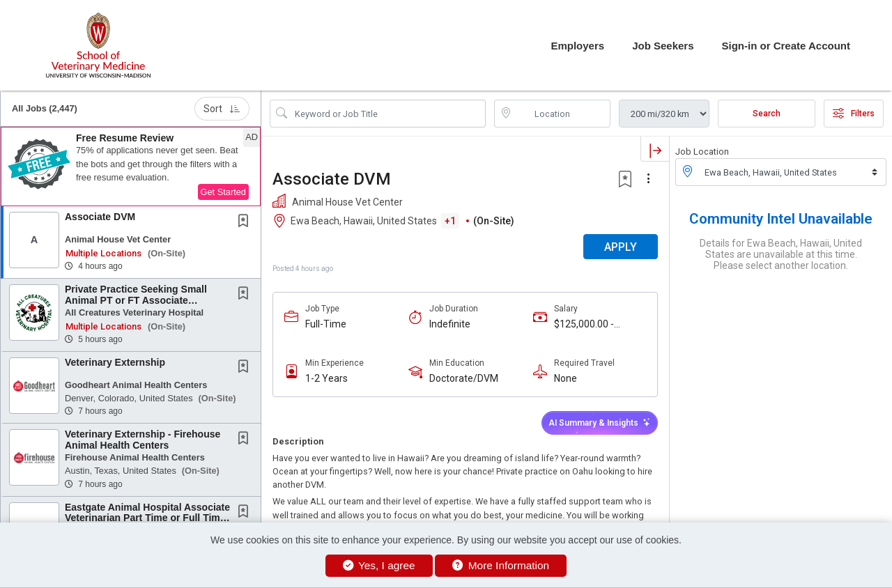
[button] (131, 167)
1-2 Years (326, 378)
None (566, 378)
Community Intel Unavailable (781, 219)
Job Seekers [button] (663, 46)
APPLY (621, 247)
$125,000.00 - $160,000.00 (584, 324)
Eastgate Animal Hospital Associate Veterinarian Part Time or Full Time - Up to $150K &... (148, 518)
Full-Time (326, 324)
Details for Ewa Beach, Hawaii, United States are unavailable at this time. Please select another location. (781, 254)
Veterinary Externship (115, 362)
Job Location (702, 152)
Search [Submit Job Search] (767, 114)
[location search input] (562, 114)
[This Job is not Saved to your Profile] (246, 222)
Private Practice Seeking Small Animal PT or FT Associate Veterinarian (136, 300)
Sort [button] (222, 109)
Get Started (223, 192)
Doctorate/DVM (464, 378)
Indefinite (450, 324)
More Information (501, 565)
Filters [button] (854, 114)
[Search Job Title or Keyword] (387, 114)
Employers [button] (577, 46)
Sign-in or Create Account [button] (786, 46)
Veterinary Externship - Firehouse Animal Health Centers (143, 439)
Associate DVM (100, 217)
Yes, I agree (379, 565)
